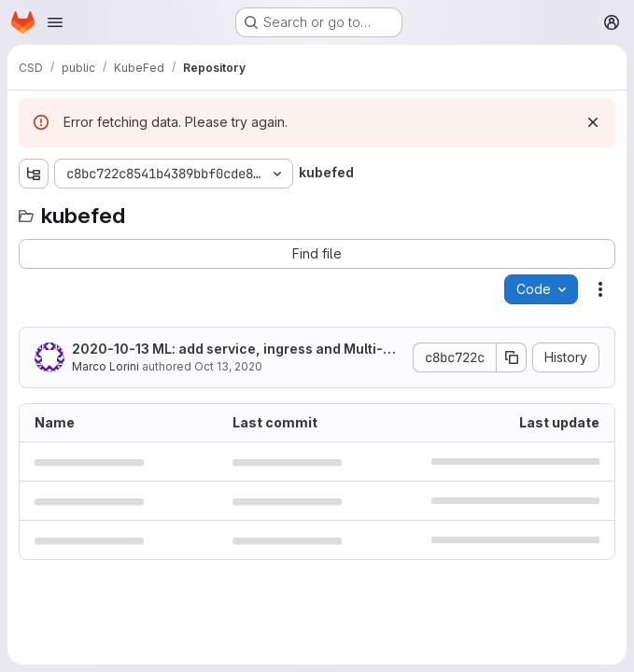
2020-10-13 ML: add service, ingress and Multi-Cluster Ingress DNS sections (234, 350)
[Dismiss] (593, 122)
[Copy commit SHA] (512, 357)
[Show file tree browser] (34, 174)
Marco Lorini (106, 366)
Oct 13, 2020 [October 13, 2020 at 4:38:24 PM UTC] (228, 366)
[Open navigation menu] (55, 22)
